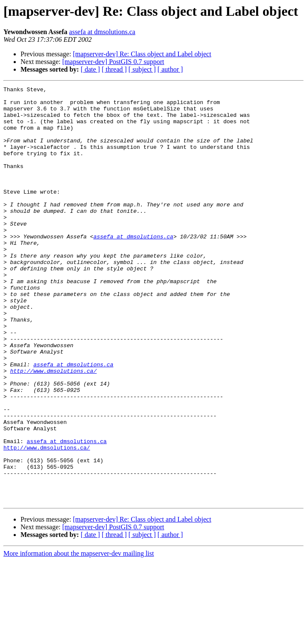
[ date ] (90, 69)
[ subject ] (142, 69)
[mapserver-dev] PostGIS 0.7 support (113, 62)
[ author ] (170, 69)
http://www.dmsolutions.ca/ (54, 428)
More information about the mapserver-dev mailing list (79, 637)
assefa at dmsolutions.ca (102, 32)
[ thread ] (114, 69)
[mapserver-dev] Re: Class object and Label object (142, 54)
